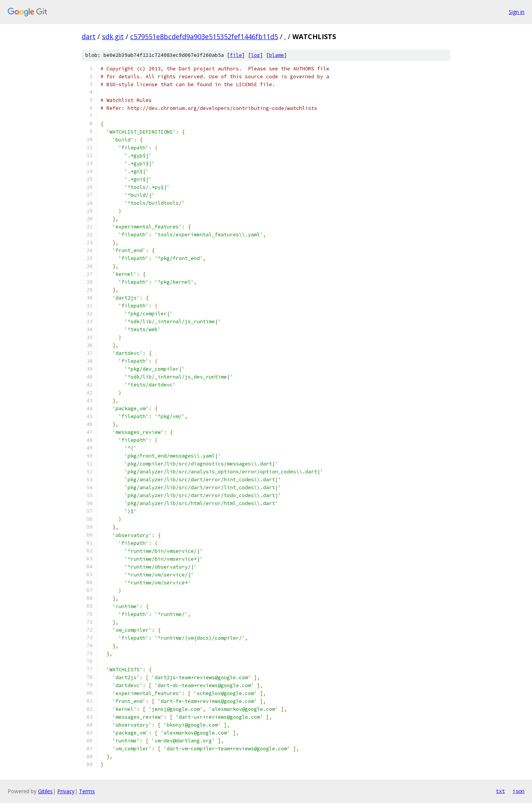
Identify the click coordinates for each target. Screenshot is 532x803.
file (236, 55)
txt (500, 791)
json (518, 791)
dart (89, 36)
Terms (87, 791)
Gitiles (45, 791)
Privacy (66, 791)
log (255, 55)
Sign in (517, 12)
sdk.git (113, 36)
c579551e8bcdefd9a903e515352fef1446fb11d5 (204, 36)
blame (277, 55)
